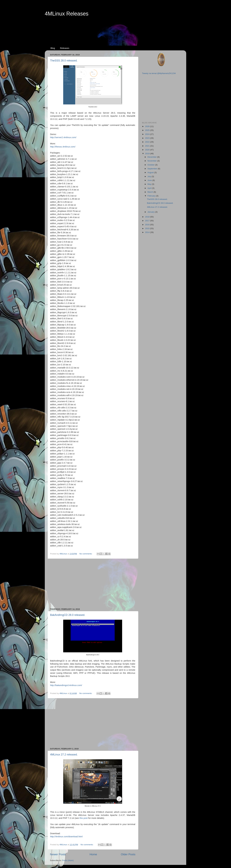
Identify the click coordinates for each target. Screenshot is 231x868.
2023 (148, 138)
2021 (148, 146)
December (152, 157)
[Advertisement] (115, 28)
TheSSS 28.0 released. (64, 61)
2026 (148, 126)
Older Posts (128, 854)
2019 (148, 154)
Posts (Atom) (68, 860)
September (153, 169)
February (152, 196)
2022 (148, 142)
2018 (148, 217)
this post (83, 818)
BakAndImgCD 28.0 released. (68, 615)
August (151, 172)
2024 (148, 134)
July (150, 176)
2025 (148, 130)
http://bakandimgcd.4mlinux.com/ (66, 685)
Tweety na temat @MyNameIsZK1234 (159, 73)
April (150, 188)
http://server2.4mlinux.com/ (63, 137)
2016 (148, 225)
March (150, 192)
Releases (65, 48)
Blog (53, 48)
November (152, 161)
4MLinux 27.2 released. (64, 755)
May (150, 184)
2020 (148, 150)
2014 (148, 232)
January (151, 212)
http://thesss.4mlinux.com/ (63, 147)
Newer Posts (58, 854)
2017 (148, 221)
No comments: (86, 554)
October (151, 165)
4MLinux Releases (67, 14)
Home (93, 854)
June (150, 180)
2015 (148, 228)
